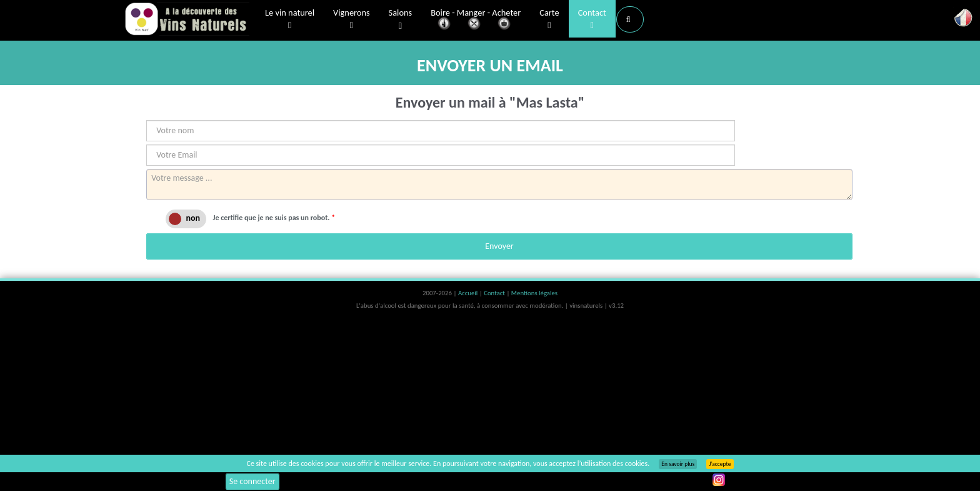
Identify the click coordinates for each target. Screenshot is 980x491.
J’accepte (720, 464)
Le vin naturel (290, 19)
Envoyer (499, 246)
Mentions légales (534, 293)
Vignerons (352, 19)
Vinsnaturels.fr (187, 20)
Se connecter (252, 481)
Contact (592, 19)
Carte (549, 19)
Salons (401, 20)
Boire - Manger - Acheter (476, 20)
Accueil (469, 293)
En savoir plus (678, 464)
